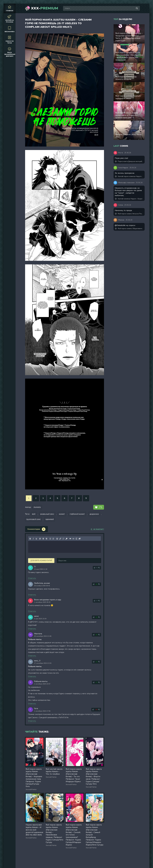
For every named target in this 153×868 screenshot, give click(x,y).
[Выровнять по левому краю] (40, 539)
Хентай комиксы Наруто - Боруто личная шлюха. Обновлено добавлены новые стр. (129, 199)
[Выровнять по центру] (43, 539)
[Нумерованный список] (53, 539)
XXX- (45, 8)
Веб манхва (10, 29)
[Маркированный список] (50, 539)
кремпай (50, 519)
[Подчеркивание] (36, 539)
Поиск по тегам (10, 40)
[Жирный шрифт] (30, 539)
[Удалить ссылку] (63, 539)
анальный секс (47, 514)
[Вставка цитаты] (70, 539)
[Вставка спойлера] (76, 539)
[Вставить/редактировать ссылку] (60, 539)
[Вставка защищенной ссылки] (66, 539)
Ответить (32, 578)
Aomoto (37, 507)
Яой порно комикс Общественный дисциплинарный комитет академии (129, 229)
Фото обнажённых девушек (10, 52)
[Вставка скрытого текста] (80, 539)
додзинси (94, 514)
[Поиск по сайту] (137, 8)
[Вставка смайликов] (57, 539)
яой (34, 514)
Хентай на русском (10, 19)
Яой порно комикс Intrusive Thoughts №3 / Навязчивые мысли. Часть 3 (129, 214)
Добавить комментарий (41, 561)
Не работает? (97, 529)
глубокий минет (77, 514)
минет (62, 514)
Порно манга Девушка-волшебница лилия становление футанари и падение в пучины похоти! (129, 161)
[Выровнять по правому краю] (46, 539)
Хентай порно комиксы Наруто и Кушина (129, 176)
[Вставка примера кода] (73, 539)
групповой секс (33, 519)
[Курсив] (33, 539)
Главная (10, 8)
